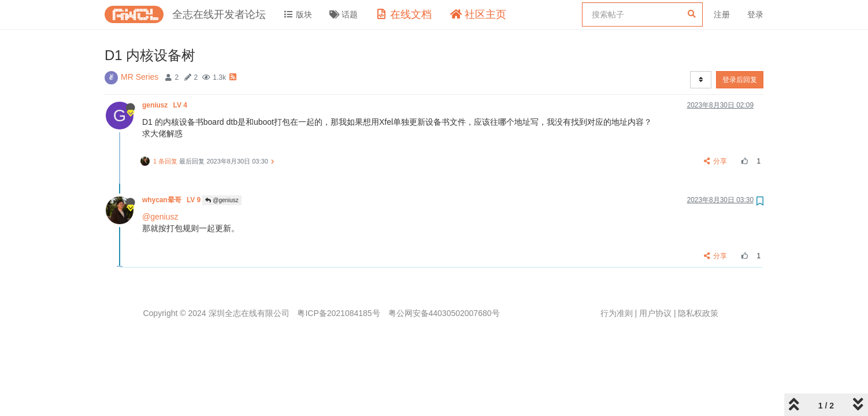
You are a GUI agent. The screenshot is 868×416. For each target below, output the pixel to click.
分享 (716, 161)
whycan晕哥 (172, 200)
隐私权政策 (698, 313)
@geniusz (222, 200)
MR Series (140, 77)
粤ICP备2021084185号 (338, 313)
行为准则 (617, 313)
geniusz (166, 105)
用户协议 (655, 313)
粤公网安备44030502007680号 (444, 313)
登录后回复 (740, 80)
